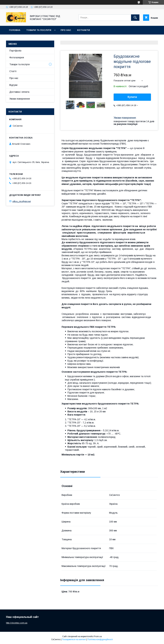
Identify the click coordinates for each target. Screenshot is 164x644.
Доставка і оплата (19, 92)
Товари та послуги (39, 30)
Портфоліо (15, 51)
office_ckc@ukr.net (22, 201)
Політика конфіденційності (100, 639)
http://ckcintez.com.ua (17, 623)
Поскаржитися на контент (74, 639)
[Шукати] (135, 18)
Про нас (66, 30)
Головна (15, 30)
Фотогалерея (17, 57)
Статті (13, 71)
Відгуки (13, 85)
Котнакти (84, 30)
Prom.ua (98, 636)
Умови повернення (20, 99)
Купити (132, 97)
